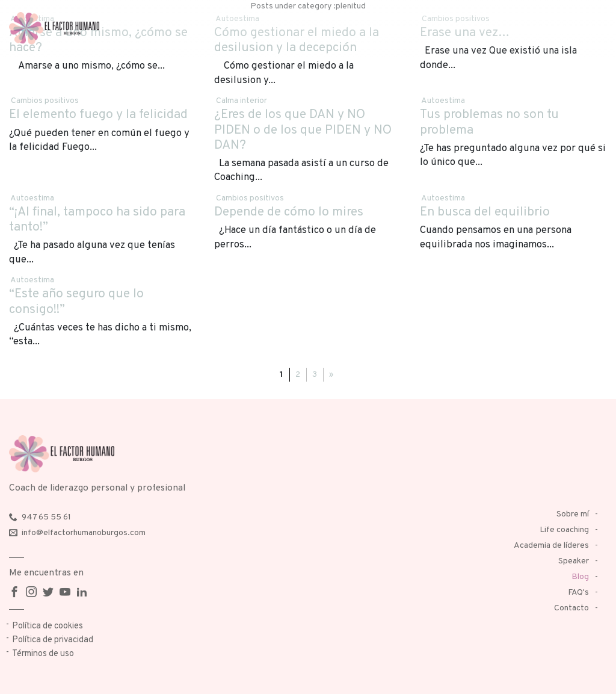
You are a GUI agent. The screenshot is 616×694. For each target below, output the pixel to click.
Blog (580, 577)
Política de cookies (48, 626)
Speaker (574, 561)
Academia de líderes (551, 546)
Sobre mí (573, 514)
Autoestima (443, 101)
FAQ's (578, 593)
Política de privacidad (53, 640)
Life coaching (564, 530)
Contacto (571, 608)
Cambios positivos (45, 101)
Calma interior (242, 101)
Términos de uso (43, 654)
